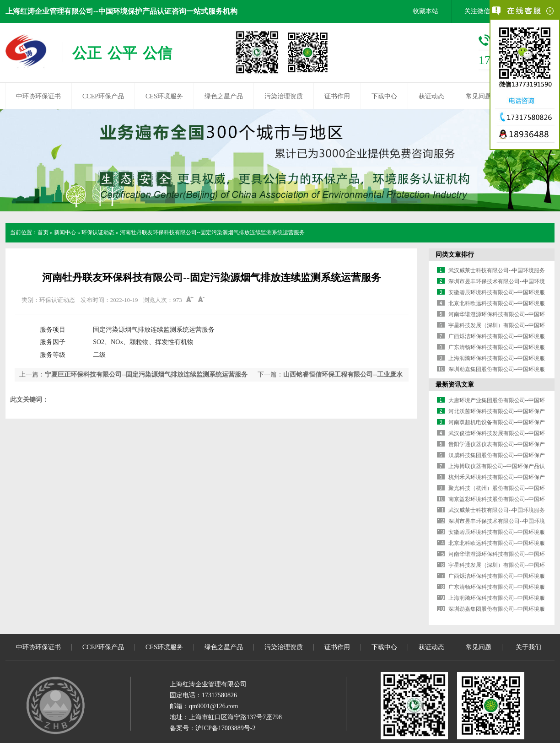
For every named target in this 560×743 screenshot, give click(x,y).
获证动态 (431, 96)
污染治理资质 (284, 96)
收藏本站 (425, 11)
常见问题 (479, 96)
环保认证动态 (98, 232)
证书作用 (337, 96)
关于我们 (528, 647)
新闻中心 (65, 232)
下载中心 (384, 96)
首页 (43, 232)
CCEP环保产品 (103, 96)
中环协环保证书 (38, 96)
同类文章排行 (455, 255)
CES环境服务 (164, 96)
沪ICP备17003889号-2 (225, 728)
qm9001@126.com (213, 706)
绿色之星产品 (224, 96)
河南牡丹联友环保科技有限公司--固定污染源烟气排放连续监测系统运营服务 (212, 232)
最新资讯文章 (455, 385)
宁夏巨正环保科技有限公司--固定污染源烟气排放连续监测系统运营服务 (146, 374)
